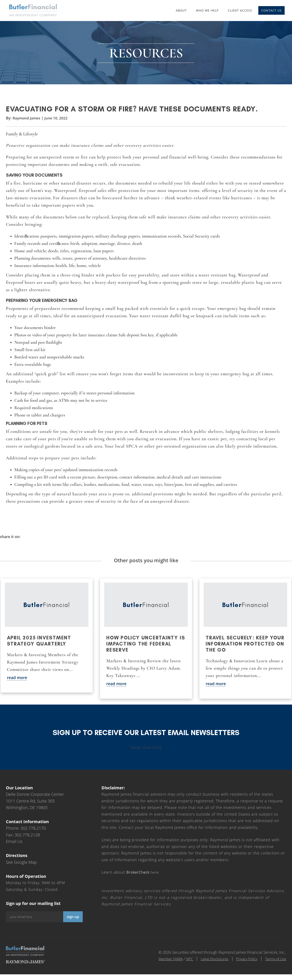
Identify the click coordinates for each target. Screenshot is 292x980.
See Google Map (21, 867)
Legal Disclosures (209, 964)
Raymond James (27, 122)
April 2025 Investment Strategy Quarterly (40, 646)
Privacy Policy (244, 964)
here (144, 878)
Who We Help (207, 10)
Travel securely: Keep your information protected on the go (238, 649)
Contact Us (271, 10)
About (181, 10)
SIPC (183, 964)
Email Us (14, 847)
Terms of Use (275, 964)
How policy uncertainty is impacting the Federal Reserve (143, 649)
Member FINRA (162, 964)
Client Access (240, 10)
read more (18, 683)
